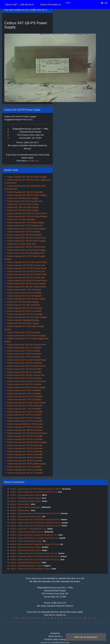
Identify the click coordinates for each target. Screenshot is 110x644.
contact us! (33, 161)
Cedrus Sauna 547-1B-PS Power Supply (26, 241)
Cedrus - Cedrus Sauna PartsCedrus (25, 507)
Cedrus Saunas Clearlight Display (23, 320)
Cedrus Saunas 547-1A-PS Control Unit (25, 265)
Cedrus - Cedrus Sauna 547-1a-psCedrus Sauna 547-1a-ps (35, 544)
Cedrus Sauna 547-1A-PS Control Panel (26, 247)
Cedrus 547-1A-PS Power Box (21, 244)
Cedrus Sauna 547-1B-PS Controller (24, 235)
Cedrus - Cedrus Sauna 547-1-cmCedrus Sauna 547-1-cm (34, 538)
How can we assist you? (86, 637)
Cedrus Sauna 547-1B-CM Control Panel (26, 238)
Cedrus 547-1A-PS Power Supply (23, 323)
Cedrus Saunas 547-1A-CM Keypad (24, 296)
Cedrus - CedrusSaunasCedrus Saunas (26, 566)
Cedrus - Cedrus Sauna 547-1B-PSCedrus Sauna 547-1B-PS (35, 489)
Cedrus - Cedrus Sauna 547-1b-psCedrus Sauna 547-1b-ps (35, 560)
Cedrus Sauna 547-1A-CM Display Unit (25, 253)
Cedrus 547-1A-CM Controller (21, 219)
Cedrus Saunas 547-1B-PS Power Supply (26, 177)
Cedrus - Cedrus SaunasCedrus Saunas (27, 532)
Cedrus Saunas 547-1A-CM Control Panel (27, 262)
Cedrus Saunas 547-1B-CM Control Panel (27, 213)
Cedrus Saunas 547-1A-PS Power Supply (26, 317)
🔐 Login (104, 3)
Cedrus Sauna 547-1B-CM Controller (24, 363)
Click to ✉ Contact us (50, 4)
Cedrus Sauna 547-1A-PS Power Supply (26, 229)
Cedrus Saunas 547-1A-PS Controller (24, 308)
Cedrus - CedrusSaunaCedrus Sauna (25, 495)
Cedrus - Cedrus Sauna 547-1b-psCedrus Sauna (30, 569)
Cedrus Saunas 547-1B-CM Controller (25, 192)
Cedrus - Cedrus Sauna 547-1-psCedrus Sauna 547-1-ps (34, 492)
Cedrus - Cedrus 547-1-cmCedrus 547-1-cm (28, 529)
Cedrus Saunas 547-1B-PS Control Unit (25, 277)
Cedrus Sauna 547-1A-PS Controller (24, 293)
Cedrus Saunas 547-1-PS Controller (24, 290)
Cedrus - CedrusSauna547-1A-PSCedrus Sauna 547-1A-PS (35, 513)
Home (68, 3)
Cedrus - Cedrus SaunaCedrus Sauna (26, 541)
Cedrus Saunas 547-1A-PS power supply (26, 464)
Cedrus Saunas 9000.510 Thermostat (24, 424)
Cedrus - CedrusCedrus (20, 504)
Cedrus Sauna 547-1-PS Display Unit (24, 225)
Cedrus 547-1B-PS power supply (22, 198)
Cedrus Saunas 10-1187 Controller (23, 305)
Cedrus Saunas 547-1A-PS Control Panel (26, 268)
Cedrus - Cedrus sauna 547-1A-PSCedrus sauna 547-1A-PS (35, 520)
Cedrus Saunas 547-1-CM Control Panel (26, 403)
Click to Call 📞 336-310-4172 (19, 4)
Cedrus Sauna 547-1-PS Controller (23, 232)
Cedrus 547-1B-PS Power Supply (23, 204)
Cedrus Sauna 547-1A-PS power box (24, 201)
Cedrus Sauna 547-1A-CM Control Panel (26, 360)
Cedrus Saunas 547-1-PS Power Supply (26, 299)
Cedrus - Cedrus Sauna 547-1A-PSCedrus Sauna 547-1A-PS (35, 523)
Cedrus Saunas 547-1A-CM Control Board (27, 216)
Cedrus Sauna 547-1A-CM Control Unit (25, 375)
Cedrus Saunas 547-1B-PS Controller (24, 427)
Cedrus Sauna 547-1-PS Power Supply (25, 222)
